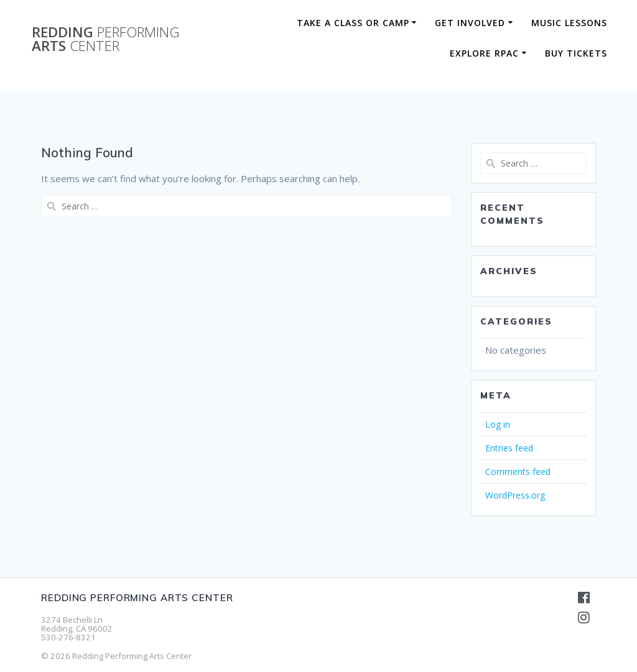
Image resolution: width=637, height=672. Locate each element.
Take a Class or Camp (353, 23)
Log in (498, 424)
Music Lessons (569, 23)
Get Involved (470, 23)
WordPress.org (515, 495)
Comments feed (518, 472)
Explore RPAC (484, 53)
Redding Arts (106, 39)
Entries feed (509, 448)
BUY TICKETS (576, 53)
